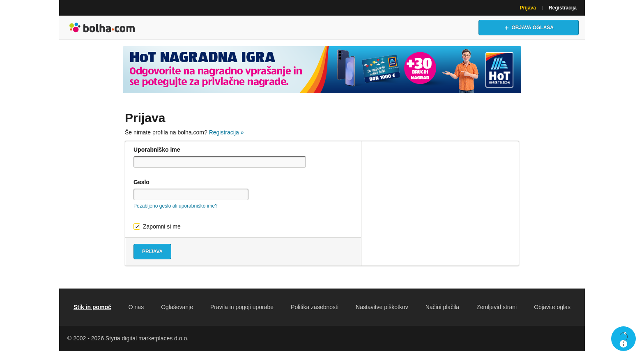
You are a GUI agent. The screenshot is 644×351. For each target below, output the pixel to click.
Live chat (623, 339)
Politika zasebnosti (315, 307)
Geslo (141, 182)
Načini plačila (442, 307)
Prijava (528, 8)
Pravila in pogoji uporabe (242, 307)
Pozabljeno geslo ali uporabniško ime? (176, 206)
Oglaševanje (177, 307)
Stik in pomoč (92, 307)
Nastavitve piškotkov (382, 307)
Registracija (563, 8)
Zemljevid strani (497, 307)
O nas (136, 307)
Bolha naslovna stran (102, 28)
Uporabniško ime (157, 150)
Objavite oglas (552, 307)
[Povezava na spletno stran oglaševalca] (322, 70)
